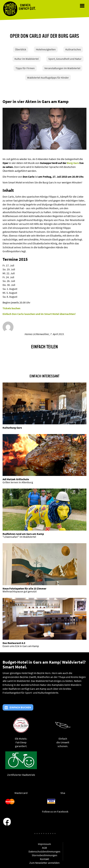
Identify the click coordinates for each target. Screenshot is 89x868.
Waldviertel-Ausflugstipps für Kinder (48, 78)
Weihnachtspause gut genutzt (20, 591)
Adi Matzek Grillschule (16, 479)
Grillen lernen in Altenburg (18, 482)
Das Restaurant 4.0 (14, 643)
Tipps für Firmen (25, 68)
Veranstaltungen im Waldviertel (62, 68)
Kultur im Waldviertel (27, 59)
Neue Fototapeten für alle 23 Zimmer (24, 588)
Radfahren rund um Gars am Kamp (23, 534)
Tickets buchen (11, 308)
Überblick (21, 49)
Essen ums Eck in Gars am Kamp (21, 646)
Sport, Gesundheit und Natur (65, 59)
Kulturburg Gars (12, 428)
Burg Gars (73, 163)
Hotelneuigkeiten (46, 49)
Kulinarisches (73, 49)
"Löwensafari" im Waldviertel (19, 537)
